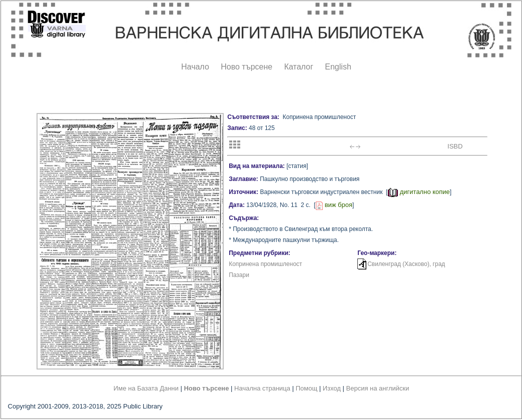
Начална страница (262, 388)
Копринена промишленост (265, 264)
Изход (332, 388)
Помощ (307, 388)
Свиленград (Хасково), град (406, 264)
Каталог (299, 67)
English (338, 67)
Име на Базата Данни (146, 388)
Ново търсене (246, 67)
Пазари (239, 275)
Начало (195, 67)
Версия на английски (378, 388)
